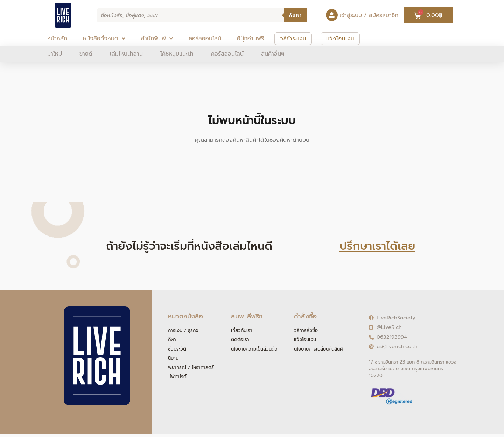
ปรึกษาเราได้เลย (377, 246)
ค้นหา (296, 15)
